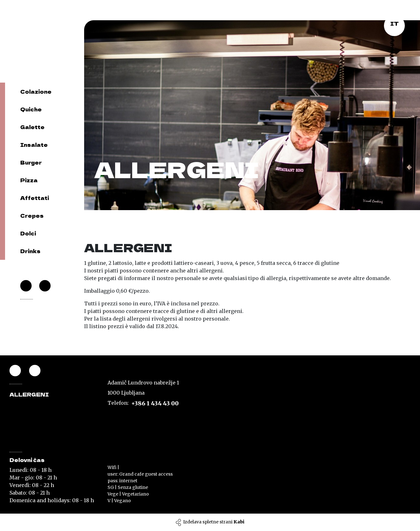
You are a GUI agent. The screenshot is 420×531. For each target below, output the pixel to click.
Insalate (34, 145)
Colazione (36, 91)
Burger (31, 162)
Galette (32, 127)
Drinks (30, 251)
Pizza (29, 180)
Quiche (31, 109)
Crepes (32, 216)
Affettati (35, 198)
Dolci (28, 233)
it (395, 23)
